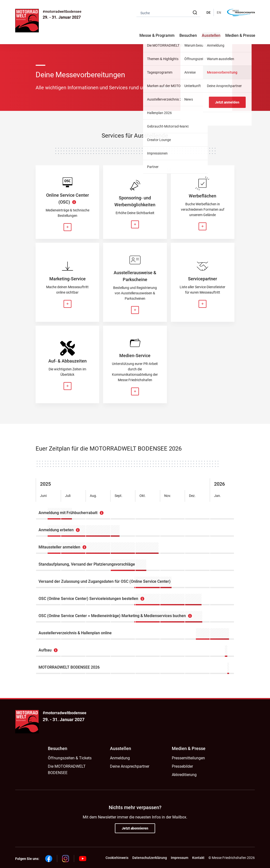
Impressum (180, 858)
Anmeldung (120, 758)
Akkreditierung (184, 775)
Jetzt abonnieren (135, 828)
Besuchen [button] (188, 35)
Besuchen (58, 748)
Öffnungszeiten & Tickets (70, 758)
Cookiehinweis (117, 858)
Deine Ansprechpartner (130, 766)
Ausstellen (121, 748)
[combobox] (168, 13)
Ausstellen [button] (211, 35)
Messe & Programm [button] (157, 35)
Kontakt (198, 858)
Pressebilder (182, 766)
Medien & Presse (240, 35)
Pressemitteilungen (188, 758)
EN (219, 13)
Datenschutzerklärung (150, 858)
